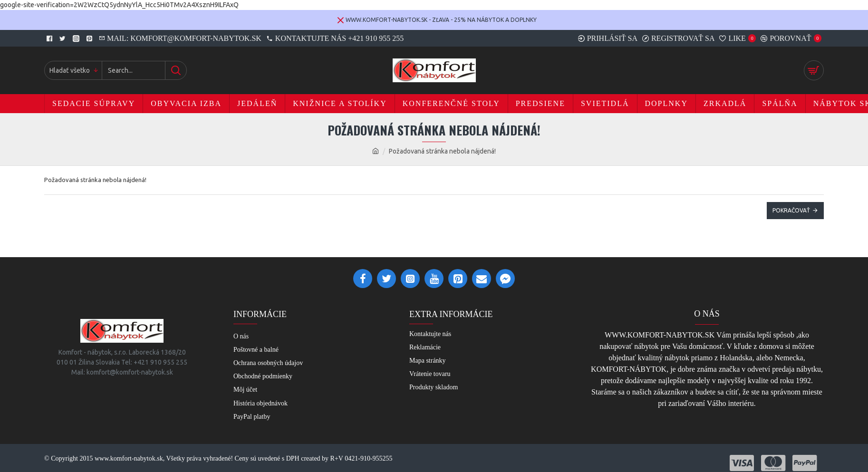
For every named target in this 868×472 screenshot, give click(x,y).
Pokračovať (791, 210)
